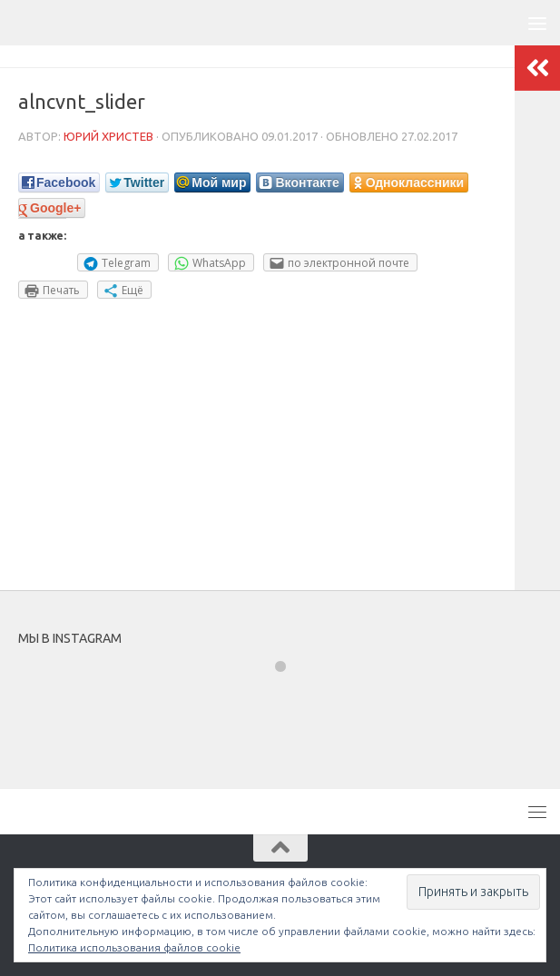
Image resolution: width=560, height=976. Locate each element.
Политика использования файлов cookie (134, 947)
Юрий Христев (108, 136)
